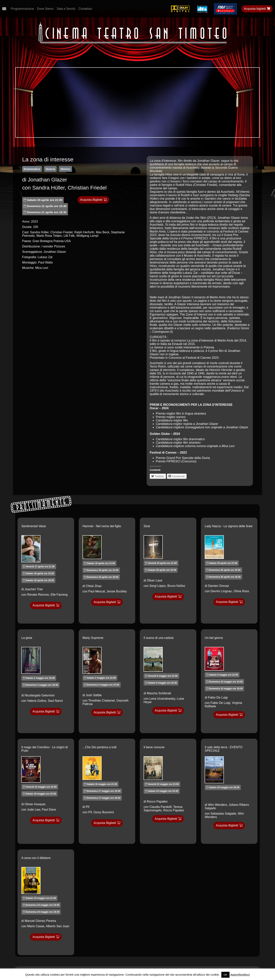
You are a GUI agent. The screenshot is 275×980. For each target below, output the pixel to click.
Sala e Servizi (66, 9)
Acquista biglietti (257, 9)
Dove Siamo (45, 9)
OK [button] (225, 975)
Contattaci (85, 9)
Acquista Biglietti (93, 200)
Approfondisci (240, 975)
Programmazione (22, 9)
